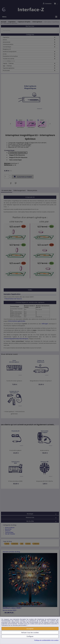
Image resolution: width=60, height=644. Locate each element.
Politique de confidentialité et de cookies (46, 640)
